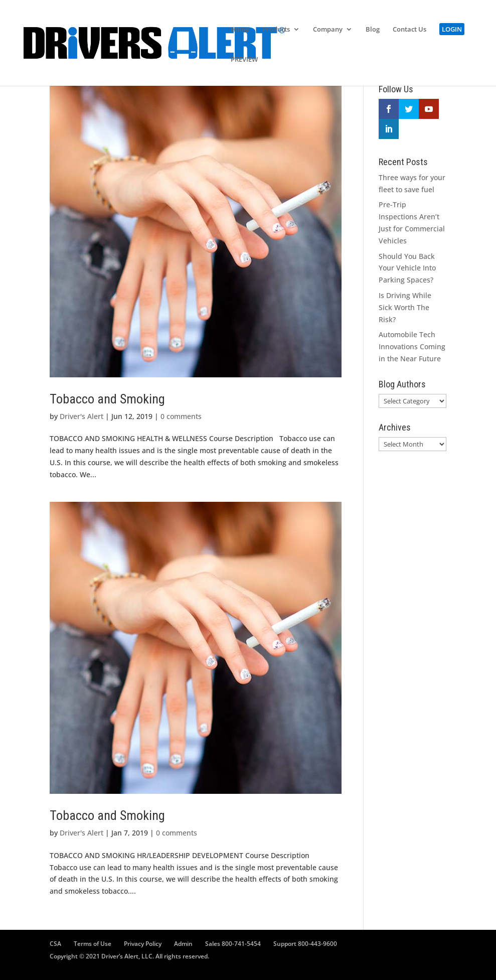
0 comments (181, 416)
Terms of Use (93, 944)
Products (276, 30)
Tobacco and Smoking (107, 399)
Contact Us (409, 30)
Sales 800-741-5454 (233, 944)
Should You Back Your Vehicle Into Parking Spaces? (407, 268)
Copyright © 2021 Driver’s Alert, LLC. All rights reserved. (129, 956)
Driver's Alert (81, 416)
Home (240, 30)
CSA (55, 944)
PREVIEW (244, 60)
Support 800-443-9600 (305, 944)
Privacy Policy (143, 944)
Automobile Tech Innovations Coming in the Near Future (412, 346)
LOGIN (452, 29)
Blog (373, 30)
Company (328, 30)
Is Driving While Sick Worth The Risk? (405, 307)
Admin (183, 944)
